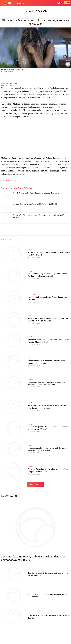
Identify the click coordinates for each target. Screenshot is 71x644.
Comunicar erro (9, 181)
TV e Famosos (35, 11)
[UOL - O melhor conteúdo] (8, 3)
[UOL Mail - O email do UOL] (59, 3)
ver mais (35, 485)
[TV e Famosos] (18, 3)
